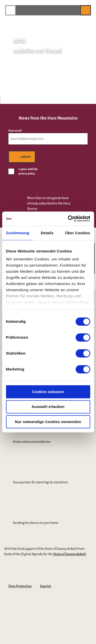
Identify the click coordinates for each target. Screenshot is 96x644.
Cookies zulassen (48, 392)
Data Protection (20, 586)
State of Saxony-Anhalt (70, 554)
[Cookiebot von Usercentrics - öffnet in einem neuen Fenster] (68, 219)
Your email (15, 131)
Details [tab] (47, 233)
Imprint (45, 586)
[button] (74, 10)
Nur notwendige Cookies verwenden (48, 422)
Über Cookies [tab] (78, 233)
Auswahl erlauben (48, 407)
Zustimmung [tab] (18, 233)
